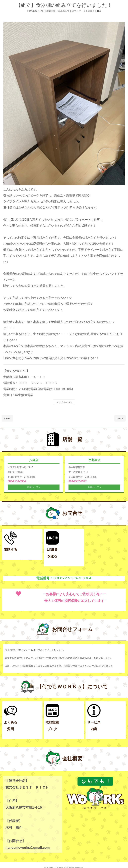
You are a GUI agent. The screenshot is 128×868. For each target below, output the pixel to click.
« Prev (7, 418)
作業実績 (51, 11)
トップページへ (64, 402)
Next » (120, 418)
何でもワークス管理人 (83, 11)
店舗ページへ (34, 488)
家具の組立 (64, 11)
